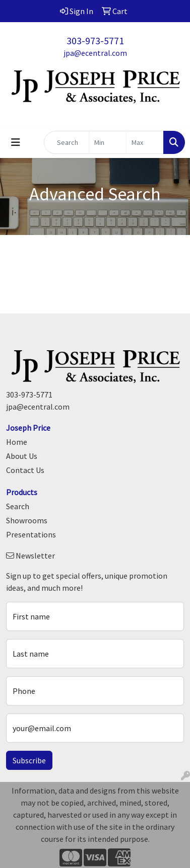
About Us (22, 456)
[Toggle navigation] (16, 142)
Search (18, 506)
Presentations (31, 534)
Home (17, 442)
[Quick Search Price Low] (108, 142)
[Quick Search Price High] (145, 142)
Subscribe (29, 760)
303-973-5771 (95, 41)
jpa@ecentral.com (95, 53)
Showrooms (27, 520)
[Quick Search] (67, 142)
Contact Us (25, 470)
